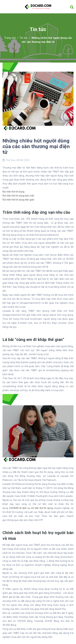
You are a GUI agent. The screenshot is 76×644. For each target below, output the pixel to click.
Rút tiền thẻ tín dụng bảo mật (18, 196)
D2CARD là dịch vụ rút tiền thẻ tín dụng (31, 508)
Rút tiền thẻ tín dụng (13, 192)
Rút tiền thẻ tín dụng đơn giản (18, 200)
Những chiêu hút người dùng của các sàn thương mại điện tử (36, 146)
